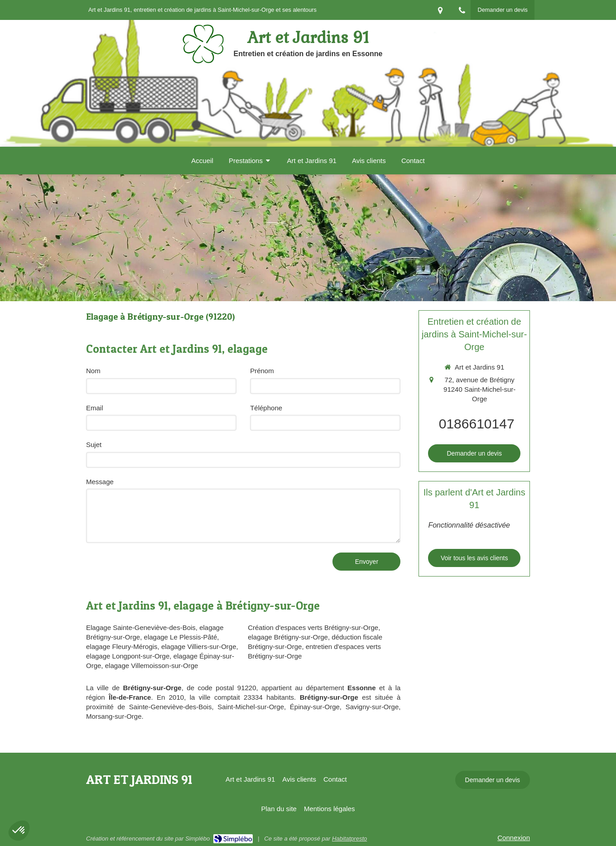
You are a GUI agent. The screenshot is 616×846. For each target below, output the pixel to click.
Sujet (94, 445)
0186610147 (477, 424)
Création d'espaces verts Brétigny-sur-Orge (313, 627)
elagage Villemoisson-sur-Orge (152, 666)
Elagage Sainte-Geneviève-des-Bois (141, 627)
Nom (93, 371)
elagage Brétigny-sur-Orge (288, 637)
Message (100, 482)
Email (95, 408)
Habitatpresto (349, 839)
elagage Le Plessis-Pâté (181, 637)
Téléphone (266, 408)
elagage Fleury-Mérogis (122, 647)
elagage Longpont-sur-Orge (128, 656)
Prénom (262, 371)
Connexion (514, 838)
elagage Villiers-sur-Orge (199, 647)
